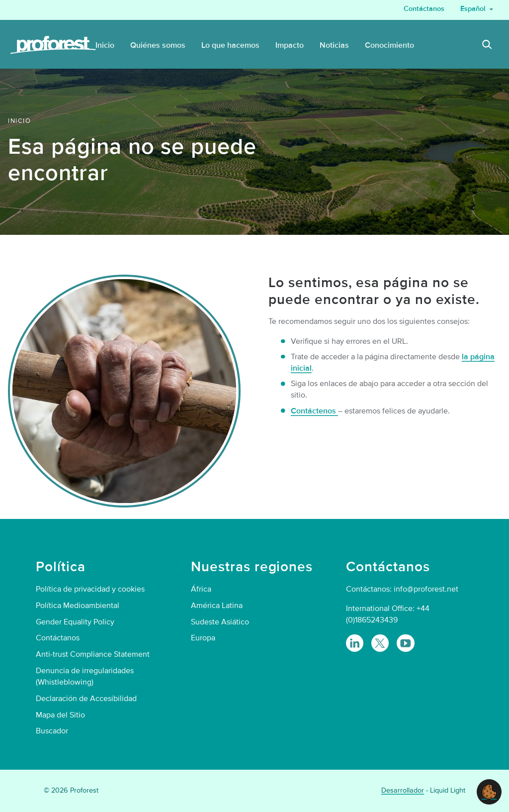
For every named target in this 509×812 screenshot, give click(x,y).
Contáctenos (314, 411)
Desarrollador (403, 790)
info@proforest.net (426, 589)
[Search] (487, 46)
